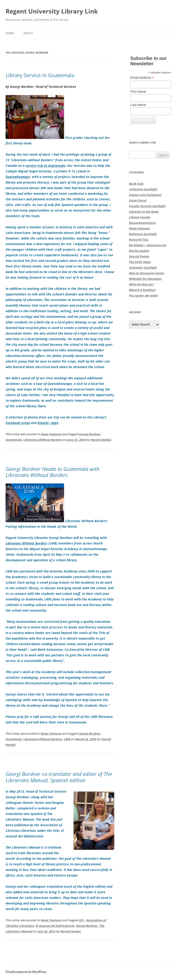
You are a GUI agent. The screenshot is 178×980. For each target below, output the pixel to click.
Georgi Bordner (90, 434)
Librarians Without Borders (43, 440)
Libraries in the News (144, 212)
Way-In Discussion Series (146, 273)
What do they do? (141, 284)
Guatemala (14, 440)
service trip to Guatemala (45, 166)
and (34, 423)
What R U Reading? (142, 290)
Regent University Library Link (52, 11)
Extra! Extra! (138, 200)
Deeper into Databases (145, 195)
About (28, 33)
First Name (138, 92)
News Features (51, 434)
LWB (67, 739)
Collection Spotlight (143, 189)
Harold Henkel (101, 440)
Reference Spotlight (143, 234)
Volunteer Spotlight (143, 267)
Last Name (138, 105)
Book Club (136, 184)
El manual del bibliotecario (55, 926)
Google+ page (48, 423)
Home (10, 33)
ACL (82, 920)
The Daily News (140, 262)
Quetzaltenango (18, 177)
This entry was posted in (23, 434)
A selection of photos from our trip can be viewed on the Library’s (56, 417)
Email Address (142, 78)
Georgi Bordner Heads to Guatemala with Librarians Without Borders (53, 472)
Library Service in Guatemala (40, 75)
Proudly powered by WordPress (26, 971)
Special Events (139, 256)
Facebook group (18, 423)
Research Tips (139, 240)
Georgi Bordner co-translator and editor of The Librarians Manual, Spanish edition (59, 777)
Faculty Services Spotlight (147, 206)
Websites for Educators (145, 279)
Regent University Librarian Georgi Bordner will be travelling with (56, 538)
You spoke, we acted (143, 295)
